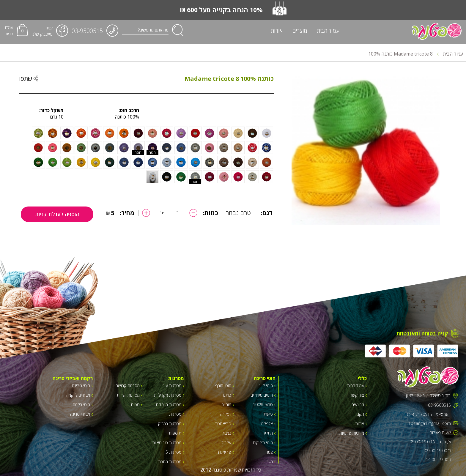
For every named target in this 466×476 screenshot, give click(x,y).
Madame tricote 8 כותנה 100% (403, 54)
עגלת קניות (9, 31)
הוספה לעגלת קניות (57, 214)
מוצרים (300, 31)
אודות (277, 31)
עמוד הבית (328, 31)
